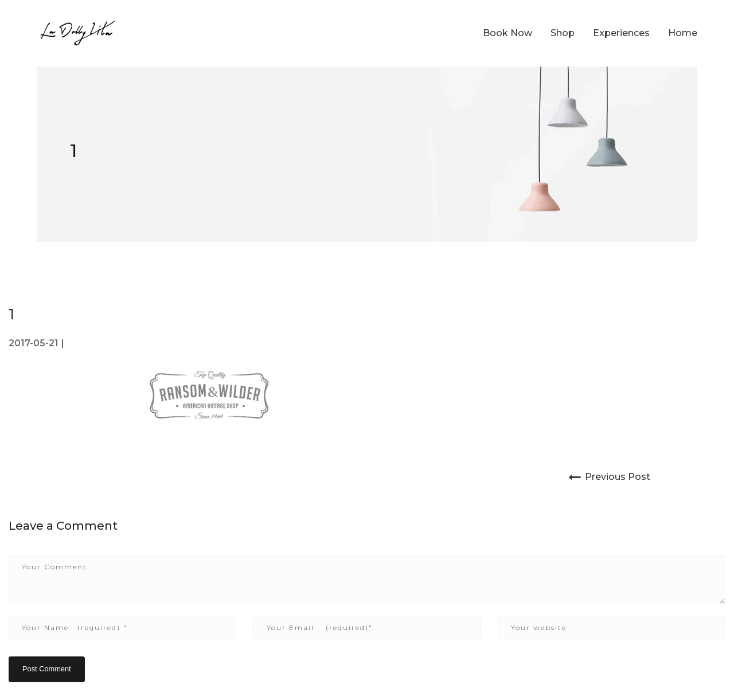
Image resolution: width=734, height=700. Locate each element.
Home (683, 33)
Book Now (507, 33)
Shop (563, 33)
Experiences (621, 33)
